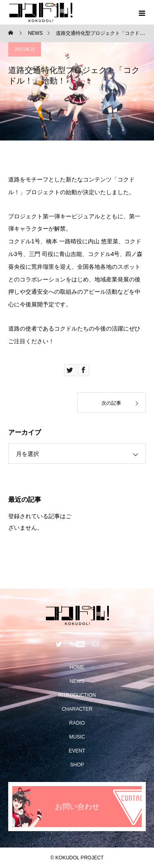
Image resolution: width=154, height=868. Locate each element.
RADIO (77, 723)
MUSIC (77, 737)
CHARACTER (77, 709)
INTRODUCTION (77, 695)
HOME (77, 667)
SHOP (77, 765)
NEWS (77, 681)
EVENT (77, 751)
